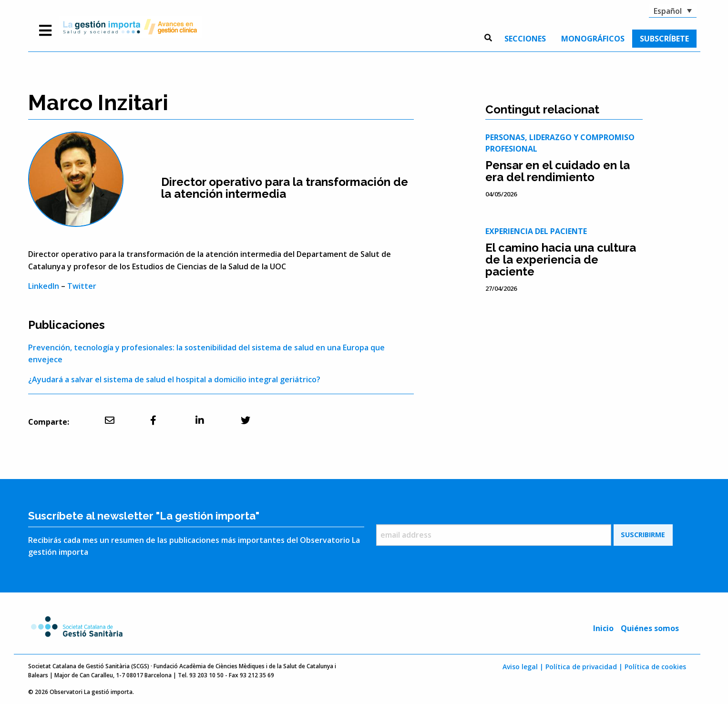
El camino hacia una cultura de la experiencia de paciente (561, 260)
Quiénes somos (650, 628)
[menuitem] (525, 39)
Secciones (525, 39)
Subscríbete (664, 39)
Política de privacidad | (584, 667)
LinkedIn (44, 286)
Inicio (603, 628)
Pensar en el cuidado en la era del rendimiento (558, 171)
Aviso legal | (523, 667)
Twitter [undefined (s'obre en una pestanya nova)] (82, 286)
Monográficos (593, 39)
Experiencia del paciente (536, 231)
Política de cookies (655, 667)
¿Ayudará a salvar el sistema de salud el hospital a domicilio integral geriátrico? (174, 379)
